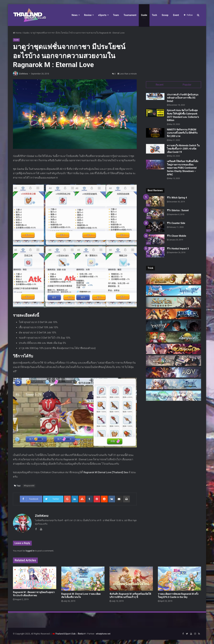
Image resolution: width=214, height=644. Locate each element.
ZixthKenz (24, 74)
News (75, 15)
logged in (30, 551)
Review (88, 15)
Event (176, 15)
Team (116, 15)
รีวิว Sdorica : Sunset (178, 211)
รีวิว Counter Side (176, 223)
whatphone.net (103, 634)
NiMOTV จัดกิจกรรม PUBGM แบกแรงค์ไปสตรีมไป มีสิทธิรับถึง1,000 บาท (182, 133)
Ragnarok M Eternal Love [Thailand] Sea (106, 472)
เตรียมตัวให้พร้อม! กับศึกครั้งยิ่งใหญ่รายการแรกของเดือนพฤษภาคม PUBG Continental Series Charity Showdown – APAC (183, 168)
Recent (160, 85)
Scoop (165, 15)
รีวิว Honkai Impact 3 (178, 249)
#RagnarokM (29, 486)
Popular (187, 85)
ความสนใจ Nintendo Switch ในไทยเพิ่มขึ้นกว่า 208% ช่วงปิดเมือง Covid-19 (183, 149)
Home (17, 33)
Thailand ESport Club (65, 634)
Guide (144, 15)
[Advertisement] (174, 52)
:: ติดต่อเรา (81, 634)
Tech (154, 15)
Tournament (130, 15)
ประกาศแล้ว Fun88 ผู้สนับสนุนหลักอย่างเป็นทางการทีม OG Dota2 (183, 98)
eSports (102, 15)
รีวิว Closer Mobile (177, 236)
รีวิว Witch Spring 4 (177, 198)
